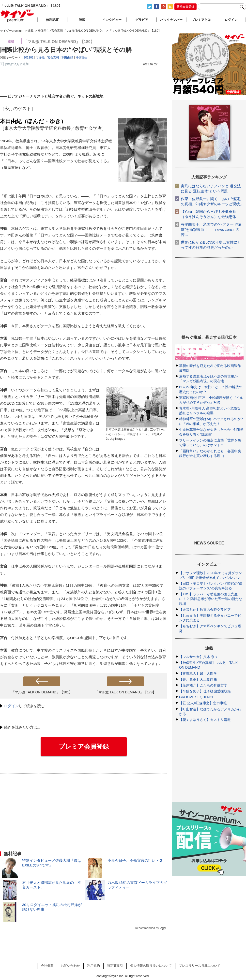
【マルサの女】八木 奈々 (199, 657)
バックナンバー (171, 20)
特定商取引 (115, 966)
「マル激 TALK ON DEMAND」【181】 (42, 692)
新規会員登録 (185, 7)
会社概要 (47, 966)
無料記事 (52, 20)
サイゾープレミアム (17, 16)
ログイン (11, 706)
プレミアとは (201, 20)
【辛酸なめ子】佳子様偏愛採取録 (205, 691)
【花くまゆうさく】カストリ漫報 (205, 720)
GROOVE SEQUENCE (197, 697)
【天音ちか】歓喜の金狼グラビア (205, 610)
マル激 (40, 58)
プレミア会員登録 (84, 746)
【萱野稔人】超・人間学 (198, 673)
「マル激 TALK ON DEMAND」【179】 (126, 692)
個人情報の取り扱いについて (151, 966)
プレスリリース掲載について (200, 966)
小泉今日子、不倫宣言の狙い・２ (135, 860)
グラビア (142, 20)
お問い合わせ (70, 966)
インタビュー (112, 20)
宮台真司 (53, 58)
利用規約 (93, 966)
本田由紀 (67, 58)
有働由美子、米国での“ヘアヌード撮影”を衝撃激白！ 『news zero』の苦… (211, 229)
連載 (82, 20)
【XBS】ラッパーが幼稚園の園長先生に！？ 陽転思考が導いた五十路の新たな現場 (211, 599)
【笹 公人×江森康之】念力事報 (203, 703)
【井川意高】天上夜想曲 (198, 679)
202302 (29, 58)
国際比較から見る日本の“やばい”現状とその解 (66, 50)
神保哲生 (81, 58)
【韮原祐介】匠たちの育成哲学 (203, 685)
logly (163, 928)
